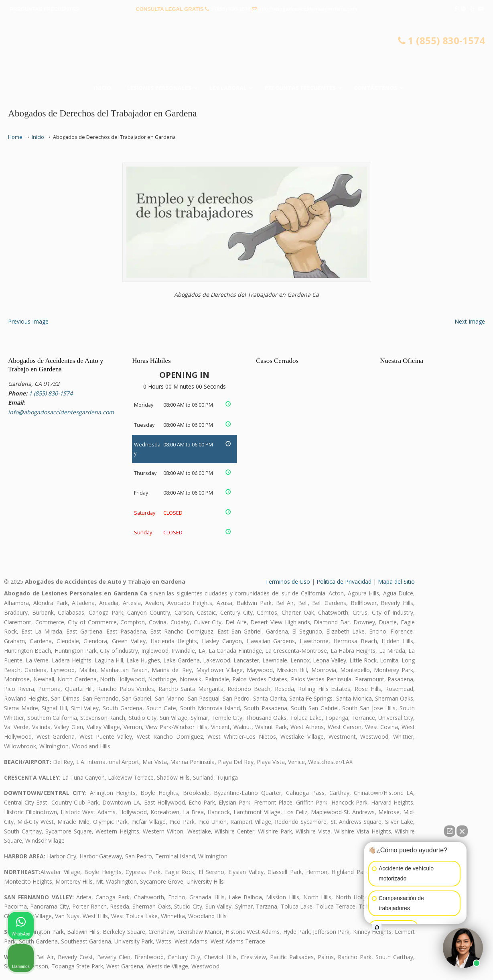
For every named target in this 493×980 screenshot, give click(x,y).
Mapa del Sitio (396, 582)
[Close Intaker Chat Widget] (462, 831)
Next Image (470, 321)
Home (15, 137)
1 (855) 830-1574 (231, 9)
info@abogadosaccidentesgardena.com (308, 9)
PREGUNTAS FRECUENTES (45, 9)
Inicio (38, 137)
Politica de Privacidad (344, 582)
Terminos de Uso (288, 582)
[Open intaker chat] (377, 927)
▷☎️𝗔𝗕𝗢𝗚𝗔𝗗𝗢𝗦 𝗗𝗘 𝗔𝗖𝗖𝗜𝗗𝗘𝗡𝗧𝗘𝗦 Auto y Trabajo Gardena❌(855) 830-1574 (247, 50)
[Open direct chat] (450, 831)
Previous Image (28, 321)
